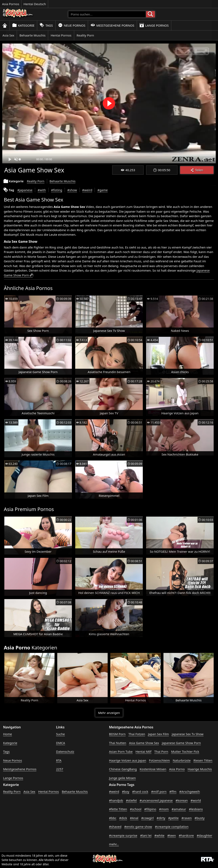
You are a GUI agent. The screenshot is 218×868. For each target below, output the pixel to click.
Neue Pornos (72, 25)
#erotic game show (138, 827)
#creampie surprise (123, 835)
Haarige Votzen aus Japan (128, 760)
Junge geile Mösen (123, 778)
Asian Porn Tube (121, 751)
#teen (172, 835)
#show (72, 190)
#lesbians (196, 809)
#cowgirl (147, 818)
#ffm (173, 791)
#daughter (204, 835)
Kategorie (23, 25)
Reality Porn (85, 35)
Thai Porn (161, 751)
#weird (87, 190)
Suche (60, 734)
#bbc (113, 818)
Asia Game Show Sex (144, 743)
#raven (186, 818)
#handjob (116, 800)
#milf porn (159, 791)
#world (196, 800)
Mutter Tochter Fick (185, 751)
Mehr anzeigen (109, 713)
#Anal (134, 818)
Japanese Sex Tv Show (188, 734)
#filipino (150, 809)
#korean (182, 800)
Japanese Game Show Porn (181, 743)
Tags (46, 25)
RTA (59, 760)
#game (102, 190)
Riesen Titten (203, 760)
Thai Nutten (118, 743)
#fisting (57, 190)
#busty (200, 818)
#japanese (25, 190)
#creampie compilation (172, 827)
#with (42, 190)
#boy (126, 791)
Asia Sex (8, 35)
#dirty (161, 818)
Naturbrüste (182, 760)
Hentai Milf (144, 751)
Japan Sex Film (158, 734)
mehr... (114, 844)
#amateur (179, 809)
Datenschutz (65, 751)
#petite (173, 818)
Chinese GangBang (123, 769)
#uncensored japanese (156, 800)
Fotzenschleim (159, 760)
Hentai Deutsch (35, 4)
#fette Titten (118, 809)
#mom (164, 809)
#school (136, 809)
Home (8, 734)
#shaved (115, 827)
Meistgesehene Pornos (112, 25)
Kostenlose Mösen (153, 769)
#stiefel (131, 800)
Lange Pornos (154, 25)
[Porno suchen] (107, 14)
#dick (123, 818)
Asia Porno (177, 769)
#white (159, 835)
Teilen (197, 170)
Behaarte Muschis (32, 35)
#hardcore (186, 835)
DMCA (61, 743)
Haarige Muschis (200, 769)
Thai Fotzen (137, 734)
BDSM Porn (117, 734)
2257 (60, 769)
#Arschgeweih (190, 791)
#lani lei (146, 835)
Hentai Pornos (61, 35)
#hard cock (140, 791)
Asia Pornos (11, 4)
